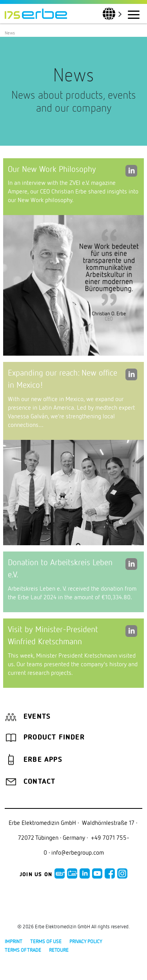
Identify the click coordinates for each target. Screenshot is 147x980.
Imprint (14, 941)
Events (37, 717)
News (10, 33)
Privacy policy (86, 941)
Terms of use (46, 941)
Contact (39, 782)
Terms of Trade (23, 950)
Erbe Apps (43, 760)
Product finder (54, 738)
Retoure (59, 950)
